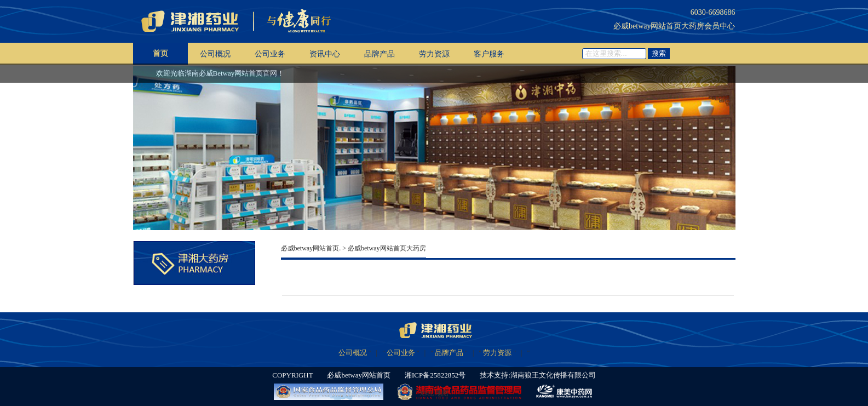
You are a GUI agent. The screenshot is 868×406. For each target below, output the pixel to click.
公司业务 (270, 54)
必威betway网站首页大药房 (387, 248)
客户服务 (489, 54)
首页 (160, 53)
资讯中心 (325, 54)
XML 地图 (434, 393)
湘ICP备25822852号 (435, 375)
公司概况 (215, 54)
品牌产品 (380, 54)
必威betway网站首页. (311, 248)
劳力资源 (434, 54)
